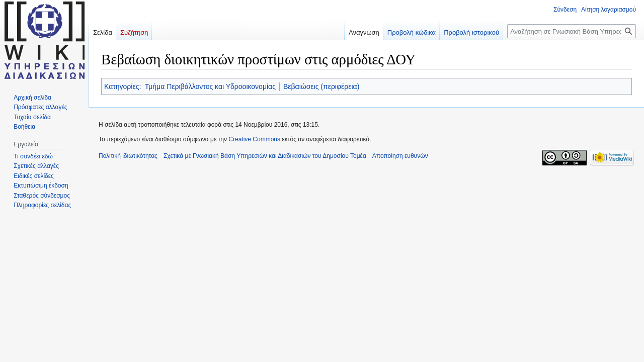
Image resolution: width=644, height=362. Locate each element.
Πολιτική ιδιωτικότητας (128, 156)
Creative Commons (254, 139)
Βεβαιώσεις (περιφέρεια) (321, 86)
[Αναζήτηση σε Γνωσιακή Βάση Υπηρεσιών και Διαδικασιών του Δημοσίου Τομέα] (572, 31)
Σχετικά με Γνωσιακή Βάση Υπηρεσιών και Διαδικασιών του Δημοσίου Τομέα (265, 156)
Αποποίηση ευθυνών (400, 156)
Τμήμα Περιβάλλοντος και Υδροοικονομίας (210, 86)
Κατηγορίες (122, 86)
